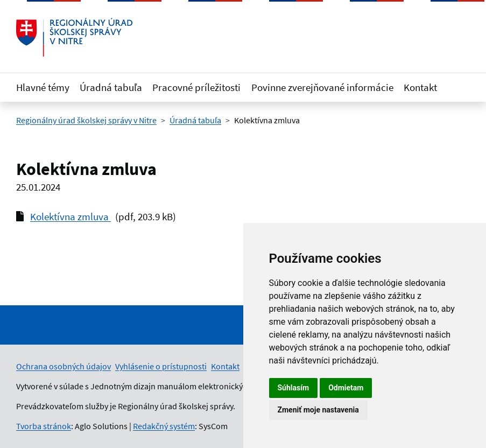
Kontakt (420, 87)
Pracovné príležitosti (196, 87)
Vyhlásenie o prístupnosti (161, 366)
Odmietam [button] (346, 388)
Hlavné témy (43, 87)
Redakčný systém (164, 426)
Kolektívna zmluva (71, 216)
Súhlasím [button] (294, 388)
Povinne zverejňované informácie (322, 87)
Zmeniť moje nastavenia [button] (318, 410)
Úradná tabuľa (111, 87)
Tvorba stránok (44, 426)
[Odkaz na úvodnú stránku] (74, 37)
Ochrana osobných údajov (64, 366)
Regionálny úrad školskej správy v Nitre (86, 120)
